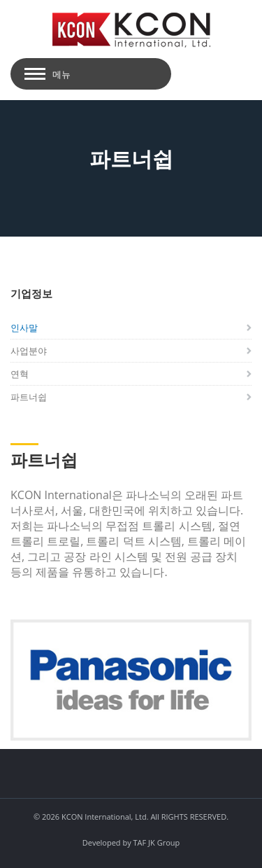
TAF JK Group (157, 842)
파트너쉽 (29, 397)
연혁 (20, 374)
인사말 (24, 328)
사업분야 (29, 351)
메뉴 (61, 74)
